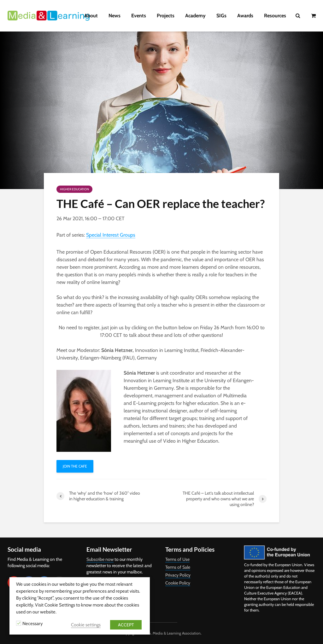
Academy (195, 16)
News (115, 16)
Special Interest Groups (111, 235)
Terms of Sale (178, 567)
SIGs (221, 16)
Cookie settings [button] (86, 625)
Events (139, 16)
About (91, 16)
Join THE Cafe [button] (75, 466)
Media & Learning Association (177, 633)
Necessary (32, 624)
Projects (166, 16)
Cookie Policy (178, 583)
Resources (275, 16)
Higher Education (74, 189)
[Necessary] (19, 623)
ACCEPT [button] (126, 625)
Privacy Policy (178, 575)
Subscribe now (100, 559)
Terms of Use (177, 559)
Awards (245, 16)
